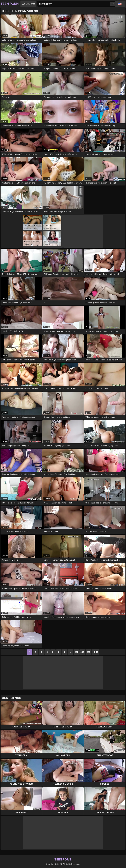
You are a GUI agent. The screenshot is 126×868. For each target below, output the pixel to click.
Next (95, 652)
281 (76, 652)
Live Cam (30, 4)
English (121, 4)
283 (88, 652)
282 (82, 652)
